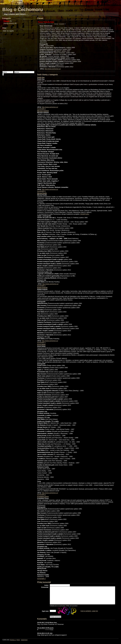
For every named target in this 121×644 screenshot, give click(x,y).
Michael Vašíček (43, 111)
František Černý (43, 497)
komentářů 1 (41, 191)
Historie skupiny (9, 23)
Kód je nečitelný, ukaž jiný (89, 611)
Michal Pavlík (42, 193)
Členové (6, 21)
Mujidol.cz (13, 640)
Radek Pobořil (42, 288)
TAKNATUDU (85, 214)
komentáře (62, 24)
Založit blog (24, 640)
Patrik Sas (41, 77)
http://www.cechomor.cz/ (53, 69)
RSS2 (18, 640)
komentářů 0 (41, 495)
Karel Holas (41, 345)
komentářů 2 (41, 109)
